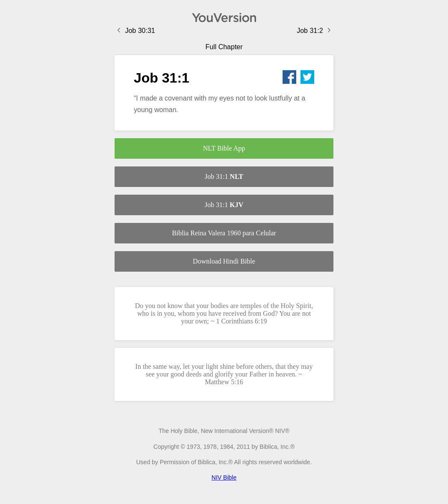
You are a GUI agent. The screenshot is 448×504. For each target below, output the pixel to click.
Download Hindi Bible (224, 261)
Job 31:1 (224, 176)
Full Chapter (224, 47)
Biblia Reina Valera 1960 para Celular (224, 233)
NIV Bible (224, 477)
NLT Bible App (224, 148)
